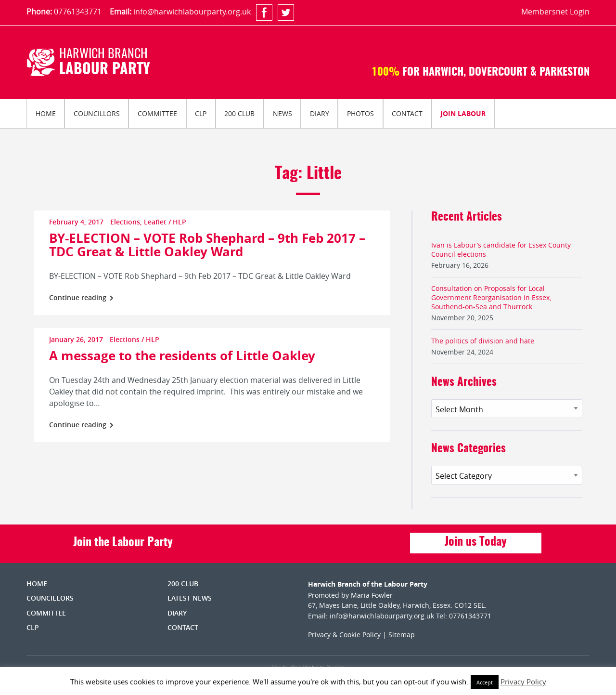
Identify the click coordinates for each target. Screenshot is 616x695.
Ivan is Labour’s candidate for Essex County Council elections (501, 249)
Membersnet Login (555, 12)
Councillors (97, 113)
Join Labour (463, 113)
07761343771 (78, 12)
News (282, 113)
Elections (125, 222)
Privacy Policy (523, 682)
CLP (201, 113)
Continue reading (81, 297)
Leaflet (155, 222)
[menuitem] (45, 114)
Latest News (190, 598)
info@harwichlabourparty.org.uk (192, 12)
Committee (157, 113)
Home (46, 113)
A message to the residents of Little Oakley (182, 355)
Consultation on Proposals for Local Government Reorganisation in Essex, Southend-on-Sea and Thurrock (491, 297)
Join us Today (476, 542)
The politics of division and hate (483, 341)
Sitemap (402, 635)
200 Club (239, 113)
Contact (407, 113)
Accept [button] (485, 682)
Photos (360, 113)
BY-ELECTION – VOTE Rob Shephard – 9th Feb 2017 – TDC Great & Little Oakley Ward (207, 245)
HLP (180, 222)
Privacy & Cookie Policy (344, 635)
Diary (320, 113)
